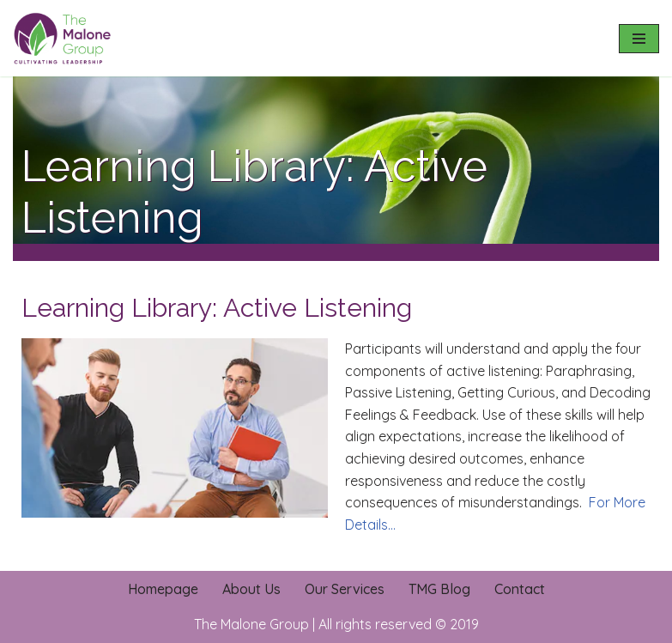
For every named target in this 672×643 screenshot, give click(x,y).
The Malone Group (251, 624)
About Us (251, 589)
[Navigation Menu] (639, 39)
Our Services (345, 589)
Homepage (163, 589)
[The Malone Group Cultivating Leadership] (64, 38)
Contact (520, 589)
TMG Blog (439, 589)
